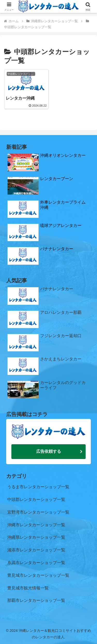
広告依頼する (49, 451)
